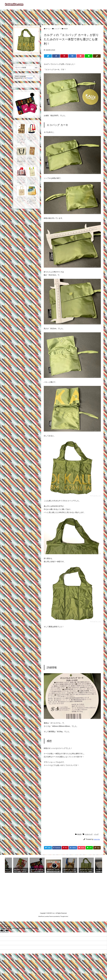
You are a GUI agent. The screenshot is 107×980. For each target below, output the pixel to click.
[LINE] (89, 56)
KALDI (66, 29)
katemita (97, 839)
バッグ (96, 834)
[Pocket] (80, 56)
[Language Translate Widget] (25, 76)
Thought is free (64, 916)
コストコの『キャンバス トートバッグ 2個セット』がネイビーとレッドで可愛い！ (32, 138)
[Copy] (97, 56)
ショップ (57, 29)
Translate (28, 78)
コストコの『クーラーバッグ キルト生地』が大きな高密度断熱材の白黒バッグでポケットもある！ (21, 161)
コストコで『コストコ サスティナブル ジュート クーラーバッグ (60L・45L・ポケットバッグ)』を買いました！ (21, 139)
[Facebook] (56, 56)
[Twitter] (48, 56)
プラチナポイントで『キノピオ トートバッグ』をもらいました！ (21, 199)
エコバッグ (89, 834)
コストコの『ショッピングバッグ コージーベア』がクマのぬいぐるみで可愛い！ (21, 181)
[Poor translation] (6, 931)
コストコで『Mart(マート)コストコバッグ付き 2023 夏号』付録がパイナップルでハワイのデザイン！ (32, 201)
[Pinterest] (64, 56)
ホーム (48, 29)
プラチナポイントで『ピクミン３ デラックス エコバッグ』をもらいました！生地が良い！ (32, 181)
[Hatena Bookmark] (72, 56)
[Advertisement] (53, 16)
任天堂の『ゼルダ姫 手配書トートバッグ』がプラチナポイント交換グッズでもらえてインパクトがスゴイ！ (32, 161)
